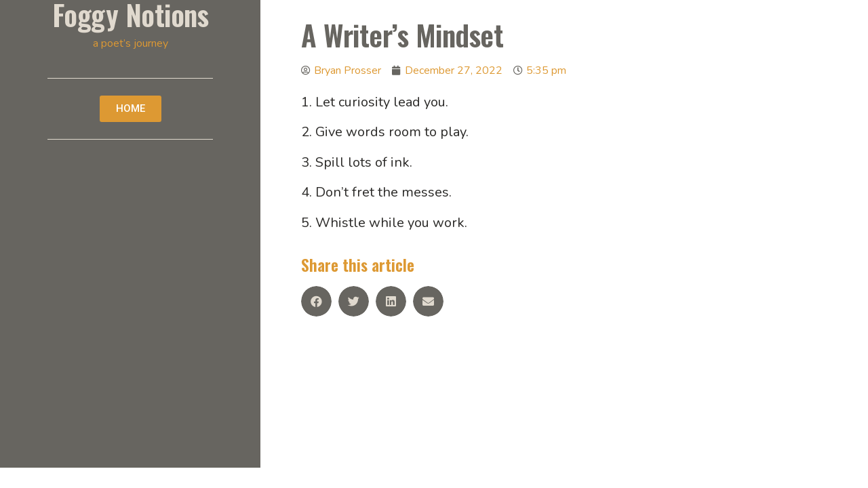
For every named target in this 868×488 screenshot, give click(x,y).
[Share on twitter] (354, 301)
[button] (131, 109)
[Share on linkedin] (391, 301)
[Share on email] (428, 301)
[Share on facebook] (316, 301)
